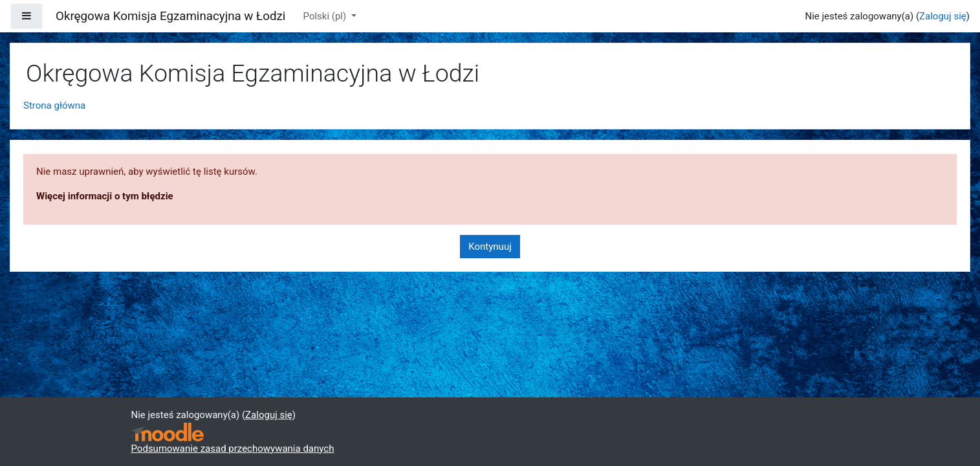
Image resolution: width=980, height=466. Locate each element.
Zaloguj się (943, 16)
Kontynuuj (490, 247)
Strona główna (54, 105)
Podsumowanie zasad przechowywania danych (233, 449)
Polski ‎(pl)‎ (326, 16)
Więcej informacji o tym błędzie (105, 196)
